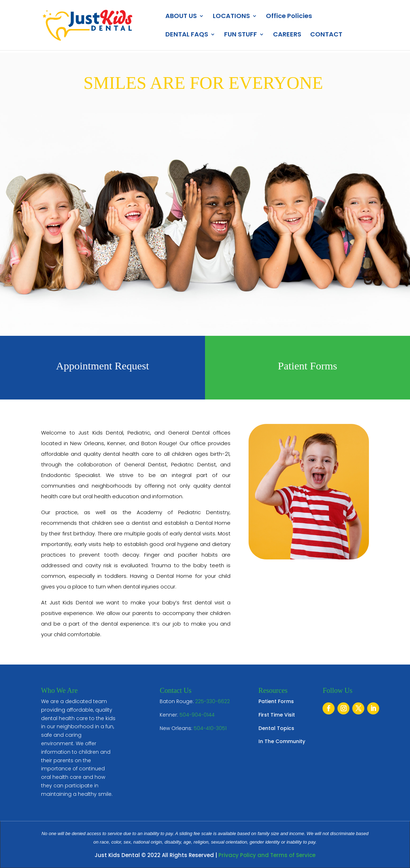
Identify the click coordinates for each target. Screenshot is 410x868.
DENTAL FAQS (187, 35)
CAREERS (287, 35)
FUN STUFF (241, 35)
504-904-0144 (197, 715)
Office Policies (289, 17)
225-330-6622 (212, 701)
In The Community (282, 741)
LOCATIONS (231, 17)
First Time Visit (277, 715)
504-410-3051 (210, 728)
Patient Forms (276, 701)
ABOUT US (181, 17)
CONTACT (326, 35)
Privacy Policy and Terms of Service (267, 855)
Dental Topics (276, 728)
